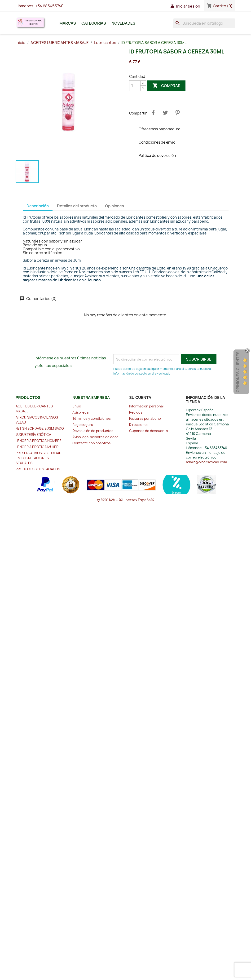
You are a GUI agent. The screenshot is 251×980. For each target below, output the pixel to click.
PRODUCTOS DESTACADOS (38, 469)
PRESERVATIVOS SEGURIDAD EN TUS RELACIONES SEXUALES (39, 458)
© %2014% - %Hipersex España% (125, 500)
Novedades (123, 23)
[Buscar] (204, 23)
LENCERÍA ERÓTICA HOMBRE (39, 441)
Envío (77, 406)
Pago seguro (83, 425)
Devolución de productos (93, 431)
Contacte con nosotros (92, 443)
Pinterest (177, 113)
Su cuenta (140, 397)
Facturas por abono (145, 418)
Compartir (153, 113)
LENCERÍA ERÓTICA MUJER (37, 447)
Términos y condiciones (92, 418)
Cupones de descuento (149, 431)
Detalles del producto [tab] (77, 206)
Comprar (166, 86)
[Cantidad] (135, 86)
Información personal (146, 406)
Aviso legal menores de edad (95, 437)
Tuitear (165, 113)
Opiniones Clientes (238, 372)
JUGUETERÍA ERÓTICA (33, 435)
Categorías (94, 23)
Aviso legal (81, 412)
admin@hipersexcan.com (206, 462)
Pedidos (136, 412)
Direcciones (139, 425)
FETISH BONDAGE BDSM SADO (40, 428)
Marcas (68, 23)
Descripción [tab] (38, 206)
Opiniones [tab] (114, 206)
